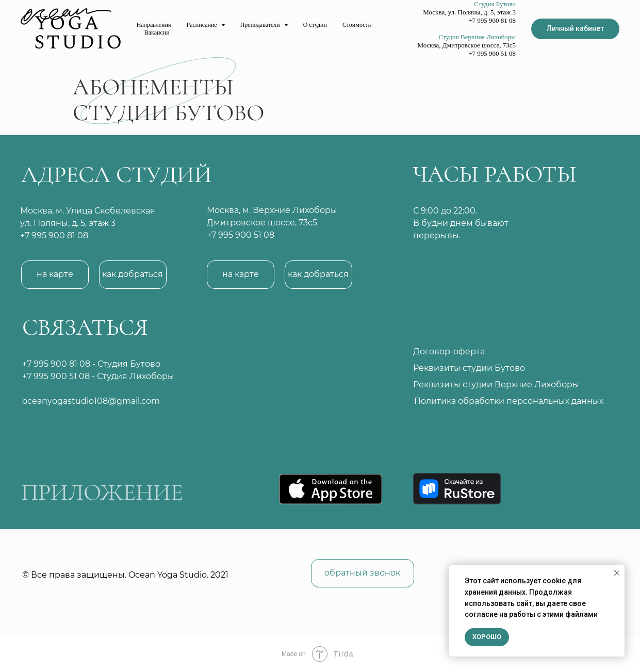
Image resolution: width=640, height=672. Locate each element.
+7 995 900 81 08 (54, 235)
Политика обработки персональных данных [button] (509, 401)
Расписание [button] (203, 25)
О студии (315, 25)
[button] (133, 275)
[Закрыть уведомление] (617, 573)
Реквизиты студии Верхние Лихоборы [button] (496, 384)
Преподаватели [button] (261, 25)
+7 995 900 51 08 (56, 376)
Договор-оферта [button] (449, 351)
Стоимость (357, 25)
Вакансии (157, 32)
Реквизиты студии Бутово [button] (469, 368)
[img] (281, 366)
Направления (154, 25)
